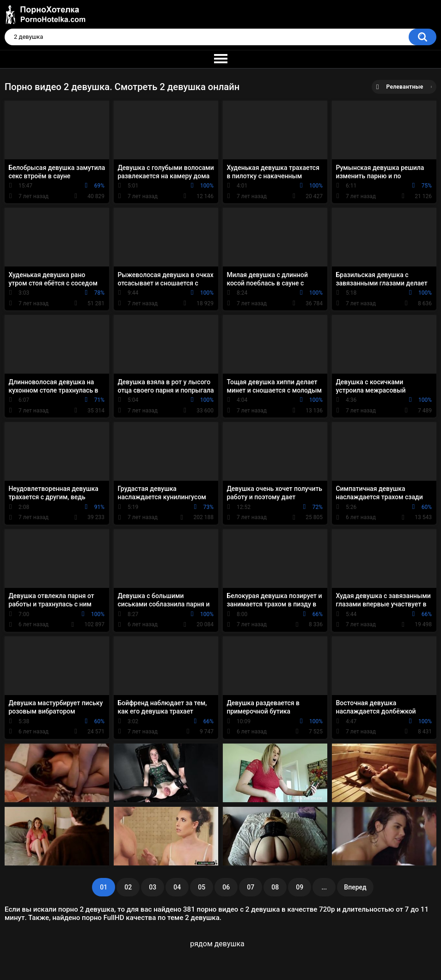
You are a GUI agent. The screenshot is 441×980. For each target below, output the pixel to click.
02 (128, 887)
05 (202, 887)
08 (275, 887)
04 (177, 887)
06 (226, 887)
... (324, 887)
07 (251, 887)
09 (300, 887)
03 (153, 887)
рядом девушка (217, 944)
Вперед (355, 887)
